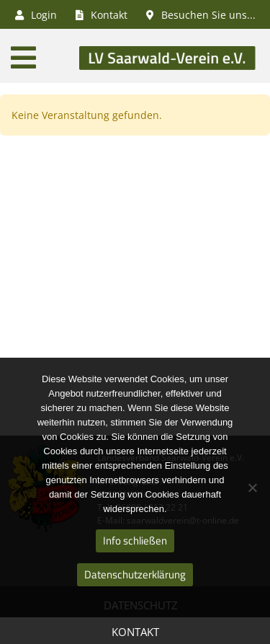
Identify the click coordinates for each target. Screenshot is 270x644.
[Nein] (252, 488)
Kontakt (135, 632)
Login (36, 15)
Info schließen (135, 541)
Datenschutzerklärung (135, 574)
